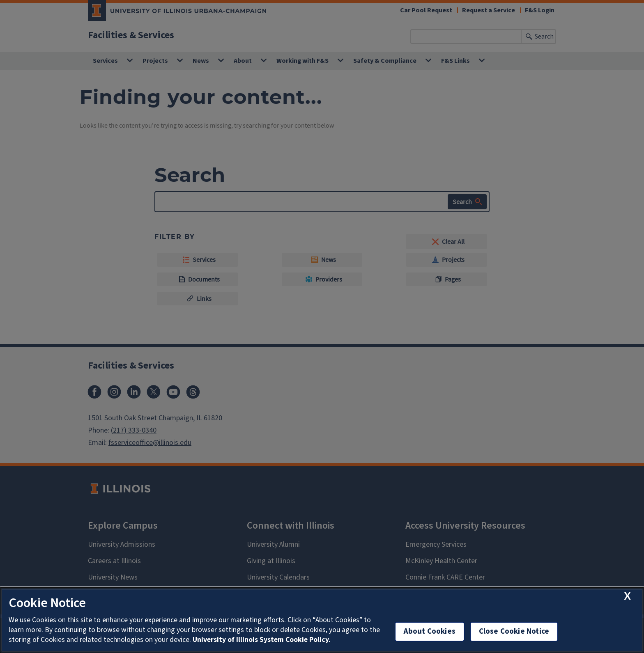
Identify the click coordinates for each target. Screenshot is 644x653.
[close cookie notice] (627, 596)
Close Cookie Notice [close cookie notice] (514, 631)
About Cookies (430, 631)
